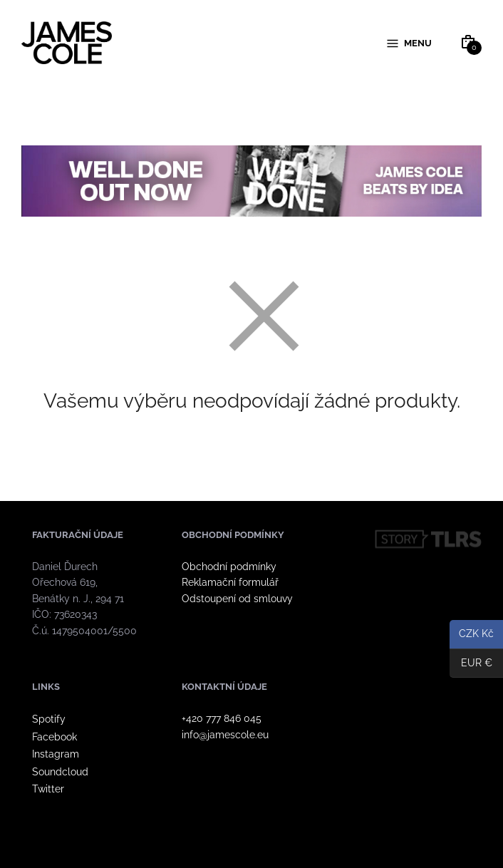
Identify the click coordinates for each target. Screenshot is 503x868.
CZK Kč (472, 635)
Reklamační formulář (230, 583)
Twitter (48, 789)
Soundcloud (60, 772)
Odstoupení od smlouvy (237, 599)
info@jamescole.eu (225, 735)
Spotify (49, 719)
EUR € (471, 663)
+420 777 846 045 (222, 718)
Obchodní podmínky (229, 567)
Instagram (56, 754)
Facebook (55, 737)
